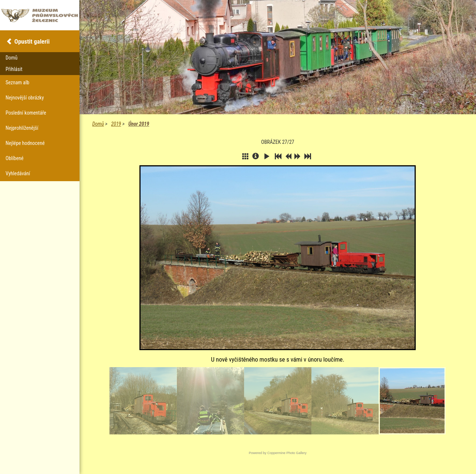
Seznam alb (17, 82)
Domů (98, 124)
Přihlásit (14, 69)
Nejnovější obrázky (25, 98)
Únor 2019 (139, 124)
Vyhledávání (18, 173)
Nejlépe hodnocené (25, 143)
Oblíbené (15, 158)
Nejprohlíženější (22, 128)
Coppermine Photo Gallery (287, 453)
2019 (116, 124)
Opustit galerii (32, 41)
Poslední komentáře (26, 113)
